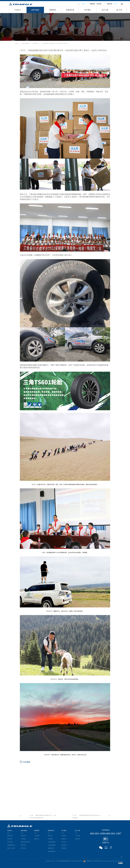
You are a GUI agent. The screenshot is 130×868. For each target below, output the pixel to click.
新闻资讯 (53, 10)
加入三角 (105, 10)
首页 (19, 43)
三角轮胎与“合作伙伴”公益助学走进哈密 (56, 43)
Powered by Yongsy (118, 861)
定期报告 (50, 839)
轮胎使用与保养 (25, 842)
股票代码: (111, 4)
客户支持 (23, 848)
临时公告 (50, 836)
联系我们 (64, 848)
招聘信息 (77, 839)
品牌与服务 (35, 10)
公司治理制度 (52, 845)
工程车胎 (10, 842)
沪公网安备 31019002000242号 (93, 861)
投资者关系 (70, 10)
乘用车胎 (10, 836)
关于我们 (88, 10)
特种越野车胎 (11, 845)
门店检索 (23, 839)
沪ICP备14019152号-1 (77, 861)
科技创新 (64, 845)
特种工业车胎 (11, 848)
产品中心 (18, 10)
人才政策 (77, 836)
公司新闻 (37, 836)
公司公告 (64, 842)
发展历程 (64, 839)
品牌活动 (37, 43)
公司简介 (64, 836)
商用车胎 (10, 839)
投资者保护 (51, 848)
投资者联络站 (52, 851)
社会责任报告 (52, 842)
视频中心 (37, 839)
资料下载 (23, 845)
